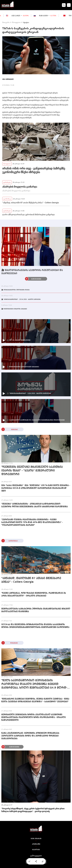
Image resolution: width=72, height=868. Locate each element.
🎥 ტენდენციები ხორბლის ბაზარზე (14, 309)
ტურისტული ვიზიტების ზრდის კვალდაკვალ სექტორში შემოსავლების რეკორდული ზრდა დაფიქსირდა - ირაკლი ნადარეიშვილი (34, 717)
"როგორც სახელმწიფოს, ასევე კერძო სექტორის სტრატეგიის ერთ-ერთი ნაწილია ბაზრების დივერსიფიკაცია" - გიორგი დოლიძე (33, 810)
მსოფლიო (16, 22)
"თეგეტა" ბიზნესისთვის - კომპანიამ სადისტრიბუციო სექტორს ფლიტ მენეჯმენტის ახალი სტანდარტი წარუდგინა (35, 505)
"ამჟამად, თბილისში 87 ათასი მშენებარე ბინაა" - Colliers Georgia (31, 203)
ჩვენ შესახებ (36, 839)
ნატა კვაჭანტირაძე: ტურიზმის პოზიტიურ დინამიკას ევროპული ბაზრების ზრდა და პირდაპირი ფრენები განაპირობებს (30, 736)
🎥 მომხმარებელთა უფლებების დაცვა (15, 290)
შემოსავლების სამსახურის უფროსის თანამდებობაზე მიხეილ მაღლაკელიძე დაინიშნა (36, 610)
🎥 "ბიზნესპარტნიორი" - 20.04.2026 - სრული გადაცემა (21, 299)
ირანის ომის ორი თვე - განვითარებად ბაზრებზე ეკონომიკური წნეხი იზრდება (34, 170)
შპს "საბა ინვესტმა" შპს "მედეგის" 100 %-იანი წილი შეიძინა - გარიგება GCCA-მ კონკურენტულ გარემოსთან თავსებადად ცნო (36, 488)
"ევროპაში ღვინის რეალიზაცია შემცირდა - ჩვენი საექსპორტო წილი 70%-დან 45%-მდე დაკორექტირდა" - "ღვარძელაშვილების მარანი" (32, 522)
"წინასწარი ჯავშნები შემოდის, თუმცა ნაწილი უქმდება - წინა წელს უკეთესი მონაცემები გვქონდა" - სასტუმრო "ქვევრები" (35, 700)
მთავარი (6, 22)
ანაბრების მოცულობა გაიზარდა (20, 187)
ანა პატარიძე (8, 79)
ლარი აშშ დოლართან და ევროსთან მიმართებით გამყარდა (29, 215)
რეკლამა (36, 850)
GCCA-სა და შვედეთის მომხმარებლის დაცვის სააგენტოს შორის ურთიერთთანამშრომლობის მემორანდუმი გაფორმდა (35, 626)
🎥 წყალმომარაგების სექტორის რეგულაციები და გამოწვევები (32, 272)
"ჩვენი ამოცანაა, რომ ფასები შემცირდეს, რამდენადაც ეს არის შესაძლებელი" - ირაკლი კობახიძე (34, 594)
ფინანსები (7, 182)
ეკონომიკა (7, 199)
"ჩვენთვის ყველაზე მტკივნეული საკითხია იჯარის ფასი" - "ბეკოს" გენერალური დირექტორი (32, 471)
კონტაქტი (36, 844)
